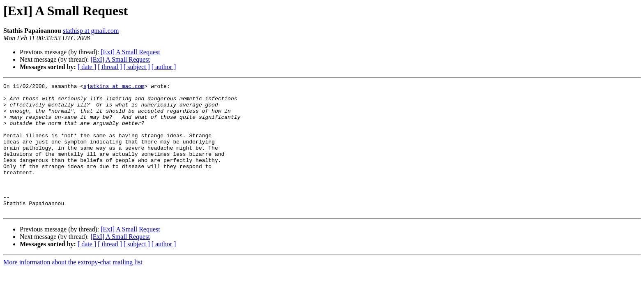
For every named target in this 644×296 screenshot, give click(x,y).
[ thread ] (110, 67)
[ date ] (87, 67)
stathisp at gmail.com (91, 31)
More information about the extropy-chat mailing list (73, 288)
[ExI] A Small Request (130, 52)
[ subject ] (137, 67)
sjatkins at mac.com (114, 87)
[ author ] (164, 67)
